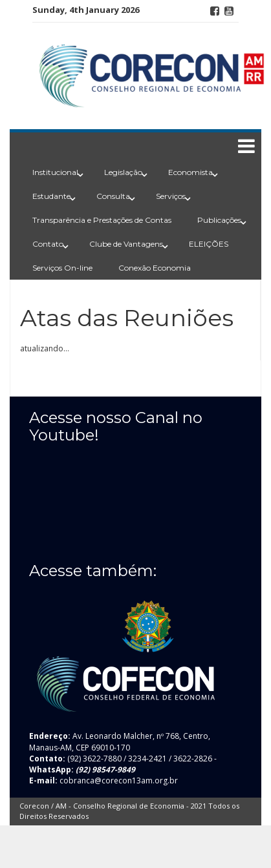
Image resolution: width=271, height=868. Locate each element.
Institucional (55, 172)
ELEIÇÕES (209, 244)
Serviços (171, 196)
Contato (48, 244)
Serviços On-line (62, 268)
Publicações (219, 220)
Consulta (113, 196)
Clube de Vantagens (126, 244)
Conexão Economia (155, 268)
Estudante (51, 196)
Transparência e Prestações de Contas (102, 220)
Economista (190, 172)
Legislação (123, 172)
